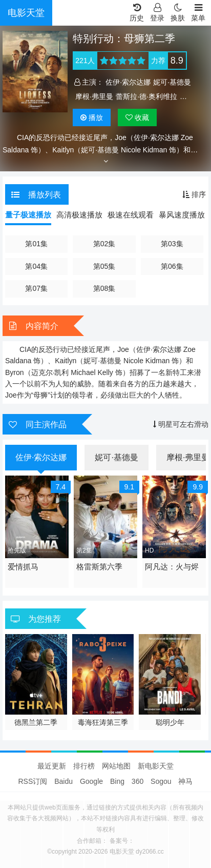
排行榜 (84, 766)
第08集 (104, 288)
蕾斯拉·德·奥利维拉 (146, 96)
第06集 (172, 266)
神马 (185, 781)
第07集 (36, 288)
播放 (92, 117)
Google (91, 781)
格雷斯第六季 (99, 567)
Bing (117, 781)
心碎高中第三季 (36, 722)
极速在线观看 (131, 215)
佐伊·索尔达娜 (128, 82)
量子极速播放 (28, 215)
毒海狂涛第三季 (170, 722)
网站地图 (116, 766)
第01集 (36, 244)
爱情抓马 (23, 567)
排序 (194, 194)
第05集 (104, 266)
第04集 (36, 266)
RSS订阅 (33, 781)
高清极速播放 (79, 215)
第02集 (104, 244)
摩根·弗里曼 (94, 96)
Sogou (161, 781)
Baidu (64, 781)
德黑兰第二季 (103, 722)
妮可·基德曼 (172, 82)
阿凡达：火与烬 (172, 567)
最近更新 (52, 766)
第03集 (172, 244)
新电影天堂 (156, 766)
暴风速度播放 (182, 215)
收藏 (137, 117)
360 (138, 781)
